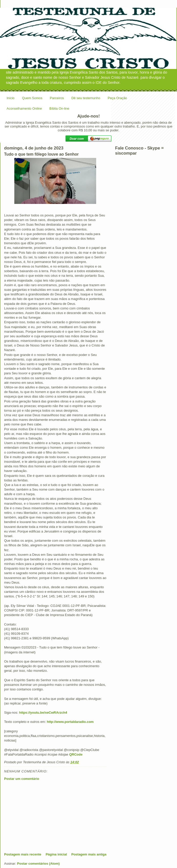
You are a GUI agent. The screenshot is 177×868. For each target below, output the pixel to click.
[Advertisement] (42, 816)
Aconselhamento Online (24, 108)
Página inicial (56, 854)
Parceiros (57, 98)
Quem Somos (32, 98)
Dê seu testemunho (86, 98)
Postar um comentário (22, 779)
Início (11, 98)
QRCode (76, 754)
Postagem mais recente (23, 854)
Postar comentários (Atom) (38, 864)
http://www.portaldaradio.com (70, 722)
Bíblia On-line (59, 108)
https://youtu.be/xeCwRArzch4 (43, 713)
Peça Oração (117, 98)
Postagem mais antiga (89, 854)
